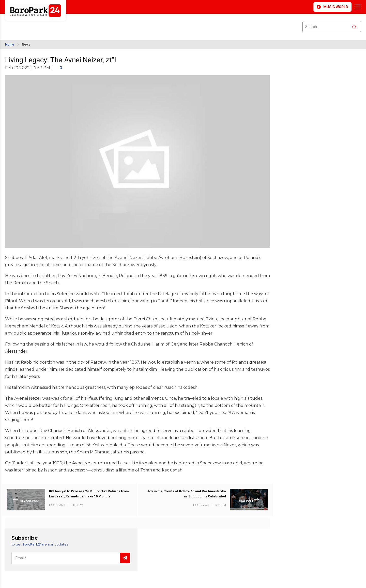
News (26, 45)
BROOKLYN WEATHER (51, 24)
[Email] (71, 558)
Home (10, 45)
